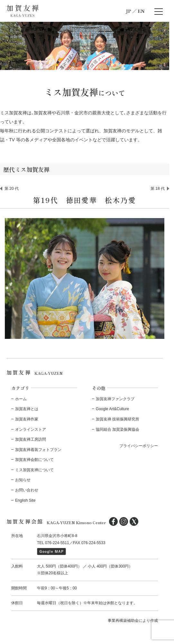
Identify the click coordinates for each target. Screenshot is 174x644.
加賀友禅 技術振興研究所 (118, 419)
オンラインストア (31, 429)
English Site (25, 500)
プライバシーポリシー (139, 446)
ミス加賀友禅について (34, 470)
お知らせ (23, 480)
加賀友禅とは (27, 409)
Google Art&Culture (112, 409)
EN (141, 11)
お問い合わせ (27, 490)
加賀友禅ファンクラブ (115, 399)
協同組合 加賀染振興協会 (118, 429)
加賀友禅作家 (27, 419)
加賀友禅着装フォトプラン (38, 450)
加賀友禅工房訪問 (31, 439)
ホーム (21, 399)
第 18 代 (158, 189)
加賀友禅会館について (34, 460)
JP (128, 11)
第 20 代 (12, 189)
